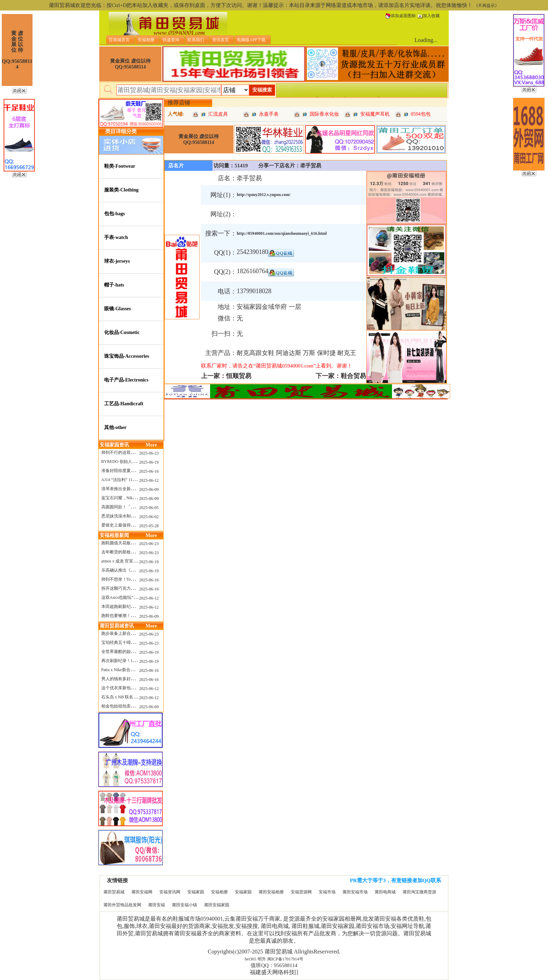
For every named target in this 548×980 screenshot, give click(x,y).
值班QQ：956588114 (274, 965)
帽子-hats (114, 285)
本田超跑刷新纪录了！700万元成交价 (136, 607)
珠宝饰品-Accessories (127, 356)
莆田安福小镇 (185, 905)
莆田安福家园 (217, 905)
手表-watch (116, 237)
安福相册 (219, 892)
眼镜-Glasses (118, 309)
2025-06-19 (149, 462)
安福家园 (196, 892)
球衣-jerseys (117, 261)
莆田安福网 (142, 892)
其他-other (116, 427)
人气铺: (176, 114)
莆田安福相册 (271, 892)
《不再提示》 (486, 6)
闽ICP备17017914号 (285, 959)
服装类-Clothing (121, 190)
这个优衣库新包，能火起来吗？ (131, 688)
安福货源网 (301, 892)
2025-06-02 (149, 517)
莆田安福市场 (355, 892)
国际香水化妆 (324, 114)
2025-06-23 (149, 453)
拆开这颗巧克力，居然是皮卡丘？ (133, 588)
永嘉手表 (269, 114)
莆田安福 (157, 905)
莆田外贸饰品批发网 (122, 905)
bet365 (250, 959)
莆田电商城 (385, 892)
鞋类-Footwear (120, 166)
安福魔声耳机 (375, 114)
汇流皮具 (218, 114)
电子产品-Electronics (126, 380)
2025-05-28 (149, 526)
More (151, 445)
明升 (262, 959)
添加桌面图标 (401, 16)
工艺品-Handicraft (124, 404)
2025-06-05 (149, 508)
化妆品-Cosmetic (122, 332)
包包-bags (115, 214)
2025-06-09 (149, 489)
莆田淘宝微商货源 (419, 892)
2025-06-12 (149, 480)
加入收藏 (428, 16)
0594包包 (421, 114)
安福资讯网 (170, 892)
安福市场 (327, 892)
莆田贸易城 (114, 892)
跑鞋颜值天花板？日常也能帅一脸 (133, 543)
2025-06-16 (149, 471)
